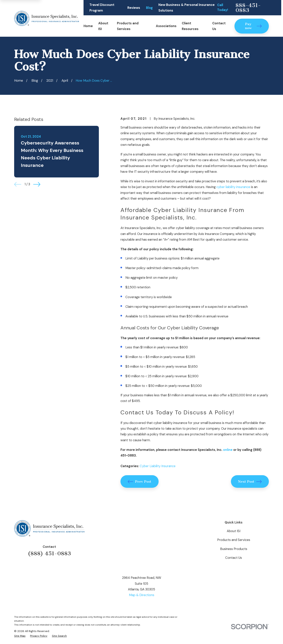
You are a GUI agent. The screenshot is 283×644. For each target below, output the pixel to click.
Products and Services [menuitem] (128, 26)
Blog (149, 8)
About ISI (234, 531)
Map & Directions (142, 595)
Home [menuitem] (88, 26)
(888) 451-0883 (49, 553)
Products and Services (234, 540)
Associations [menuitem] (166, 26)
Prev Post (140, 482)
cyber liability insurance (233, 187)
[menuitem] (20, 636)
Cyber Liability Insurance (158, 466)
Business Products (234, 549)
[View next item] (37, 184)
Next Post (250, 482)
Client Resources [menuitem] (190, 26)
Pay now (253, 26)
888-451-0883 (248, 8)
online (228, 450)
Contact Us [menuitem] (219, 26)
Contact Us (234, 558)
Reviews (134, 8)
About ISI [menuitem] (103, 26)
